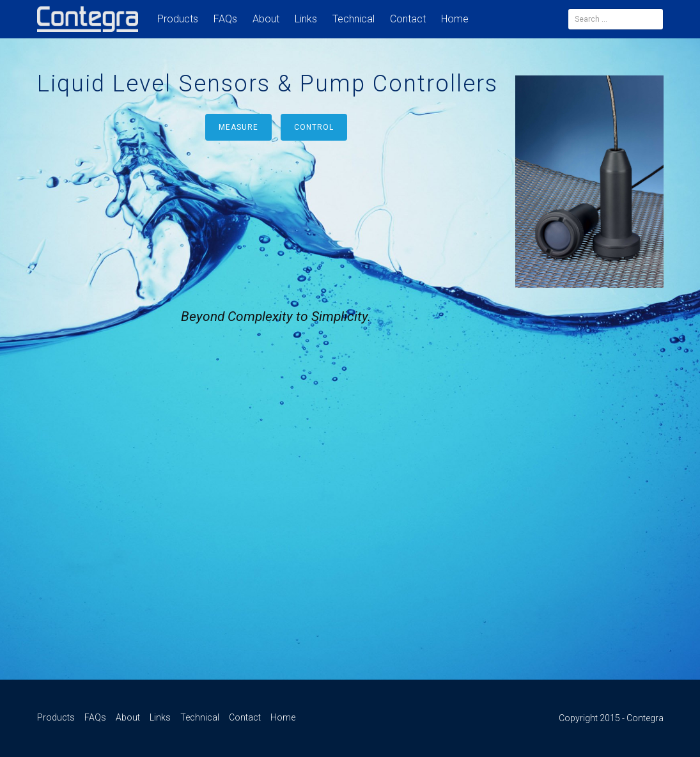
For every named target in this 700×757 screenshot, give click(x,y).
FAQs (225, 19)
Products (178, 19)
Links (306, 19)
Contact (408, 19)
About (266, 19)
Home (455, 19)
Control (314, 127)
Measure (238, 127)
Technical (354, 19)
